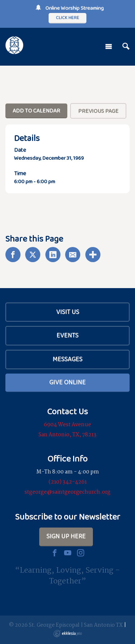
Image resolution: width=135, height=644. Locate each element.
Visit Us (68, 312)
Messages (67, 359)
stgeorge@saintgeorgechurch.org (67, 492)
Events (67, 335)
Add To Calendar (36, 111)
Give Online (67, 382)
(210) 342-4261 (68, 482)
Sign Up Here (66, 536)
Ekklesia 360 (68, 634)
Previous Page (98, 111)
